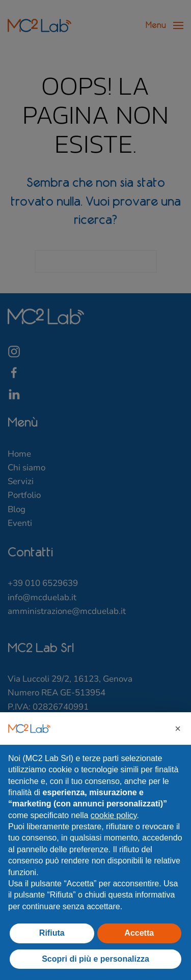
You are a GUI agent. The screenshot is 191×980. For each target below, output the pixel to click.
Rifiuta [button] (52, 933)
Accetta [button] (139, 933)
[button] (178, 729)
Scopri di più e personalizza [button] (95, 959)
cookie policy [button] (114, 815)
